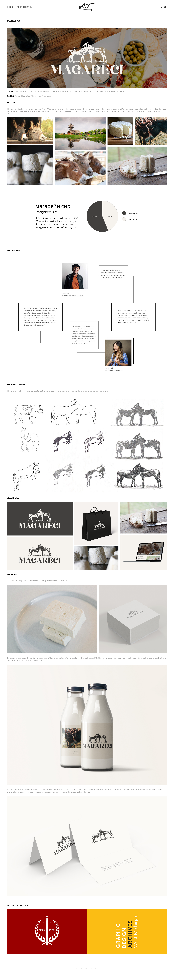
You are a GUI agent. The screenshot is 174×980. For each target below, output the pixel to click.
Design (11, 7)
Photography (24, 7)
